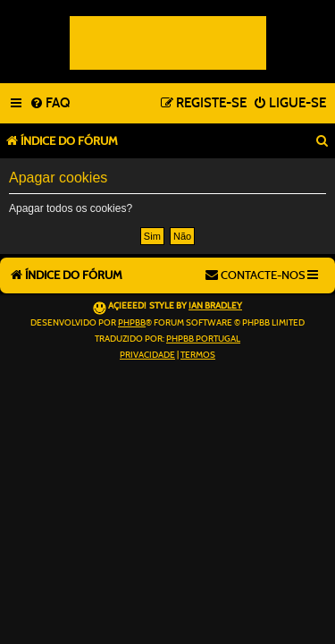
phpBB (132, 323)
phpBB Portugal (203, 339)
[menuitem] (50, 104)
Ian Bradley (215, 306)
